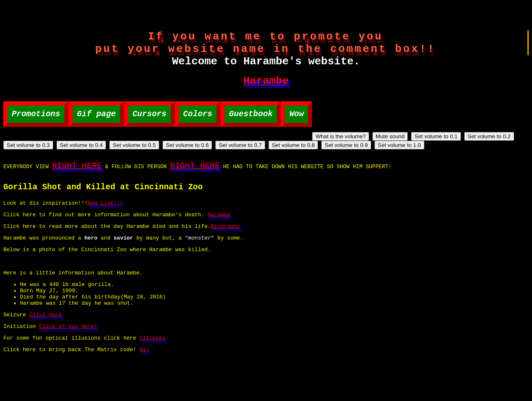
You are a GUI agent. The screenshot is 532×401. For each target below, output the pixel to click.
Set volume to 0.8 (498, 154)
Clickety (153, 379)
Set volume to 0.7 (445, 154)
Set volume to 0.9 (28, 163)
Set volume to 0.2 (180, 154)
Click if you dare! (68, 366)
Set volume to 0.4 (286, 154)
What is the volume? (32, 154)
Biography (225, 254)
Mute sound (81, 154)
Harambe (266, 90)
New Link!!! (106, 228)
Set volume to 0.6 (392, 154)
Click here (45, 353)
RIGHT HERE (77, 185)
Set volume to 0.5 (339, 154)
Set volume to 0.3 (233, 154)
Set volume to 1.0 (81, 163)
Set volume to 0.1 (127, 154)
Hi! (144, 392)
